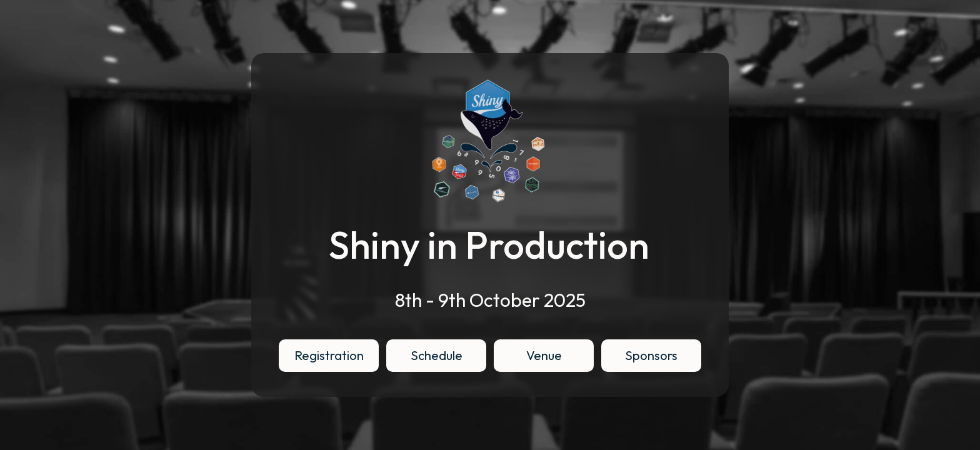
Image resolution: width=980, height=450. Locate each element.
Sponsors (651, 355)
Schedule (437, 355)
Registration (329, 355)
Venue (544, 355)
